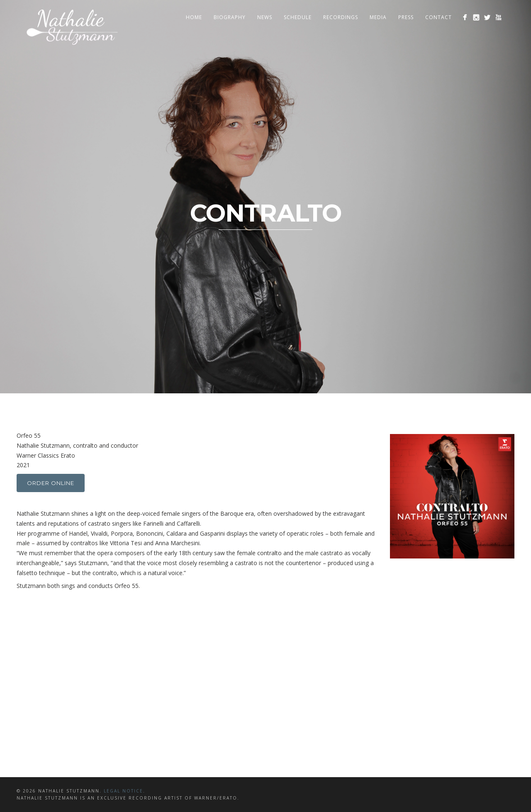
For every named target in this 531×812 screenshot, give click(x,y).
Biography (230, 17)
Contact (438, 17)
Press (406, 17)
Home (194, 17)
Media (378, 17)
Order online (51, 483)
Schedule (298, 17)
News (265, 17)
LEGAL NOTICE (123, 791)
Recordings (341, 17)
